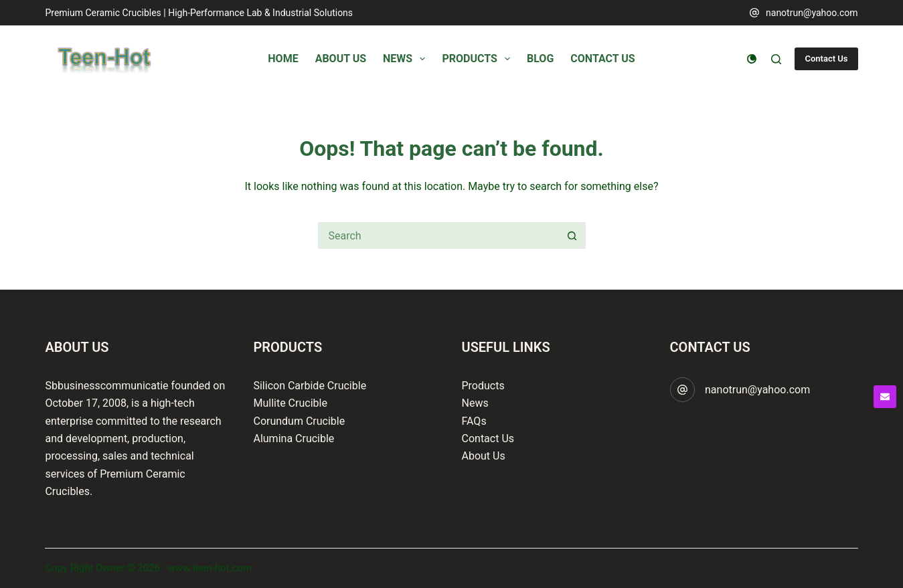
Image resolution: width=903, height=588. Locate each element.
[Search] (776, 59)
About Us (484, 456)
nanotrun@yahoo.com (812, 13)
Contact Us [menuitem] (602, 59)
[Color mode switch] (752, 59)
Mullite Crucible (290, 403)
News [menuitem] (407, 59)
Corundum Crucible (299, 421)
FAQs (474, 421)
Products (483, 386)
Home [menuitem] (283, 59)
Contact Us (826, 59)
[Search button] (572, 235)
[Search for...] (438, 235)
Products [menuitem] (479, 59)
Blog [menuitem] (540, 59)
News (475, 403)
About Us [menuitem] (341, 59)
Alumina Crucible (294, 438)
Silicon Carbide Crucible (310, 386)
